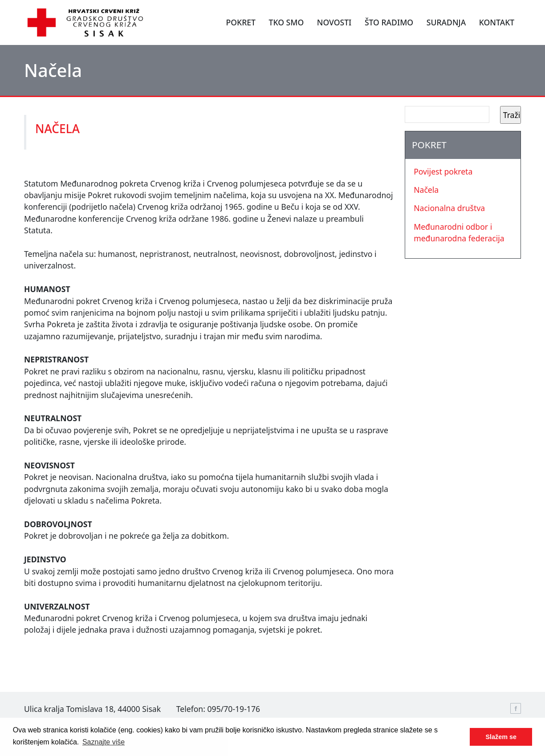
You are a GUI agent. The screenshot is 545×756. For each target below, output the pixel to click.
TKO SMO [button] (287, 22)
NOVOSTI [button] (334, 22)
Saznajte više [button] (104, 742)
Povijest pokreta (443, 171)
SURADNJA (446, 22)
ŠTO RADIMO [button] (389, 22)
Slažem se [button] (501, 737)
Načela (426, 190)
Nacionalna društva (449, 208)
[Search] (447, 114)
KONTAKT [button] (497, 22)
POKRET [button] (240, 22)
